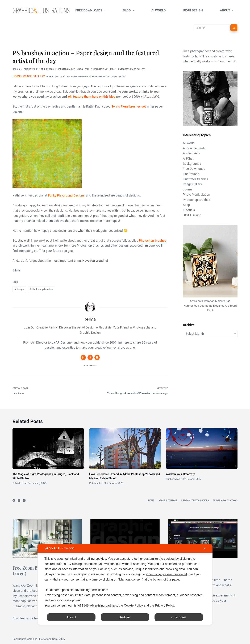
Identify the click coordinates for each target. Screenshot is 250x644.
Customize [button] (179, 617)
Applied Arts (191, 153)
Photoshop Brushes (196, 200)
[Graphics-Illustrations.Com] (41, 10)
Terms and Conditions (225, 499)
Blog (129, 10)
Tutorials (189, 210)
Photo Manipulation (196, 195)
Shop (186, 205)
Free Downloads (91, 10)
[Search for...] (212, 28)
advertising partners (103, 605)
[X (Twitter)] (19, 499)
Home (15, 76)
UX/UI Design (193, 10)
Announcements (194, 148)
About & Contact (168, 499)
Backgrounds (192, 164)
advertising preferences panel (166, 574)
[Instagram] (24, 499)
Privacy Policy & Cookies (195, 499)
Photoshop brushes (153, 239)
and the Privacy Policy (159, 605)
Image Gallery (138, 69)
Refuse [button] (125, 617)
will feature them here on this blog (91, 95)
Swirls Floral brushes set (129, 105)
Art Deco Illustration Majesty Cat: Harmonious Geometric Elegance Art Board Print (210, 306)
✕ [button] (204, 549)
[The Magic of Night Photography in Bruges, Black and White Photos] (48, 447)
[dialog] (125, 584)
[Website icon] (90, 356)
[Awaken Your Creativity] (202, 447)
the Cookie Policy (131, 605)
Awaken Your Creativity (180, 473)
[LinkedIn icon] (83, 356)
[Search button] (234, 28)
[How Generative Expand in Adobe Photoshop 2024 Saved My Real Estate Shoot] (125, 447)
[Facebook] (14, 499)
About (228, 10)
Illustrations (191, 174)
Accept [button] (71, 617)
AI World (158, 10)
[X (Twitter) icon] (97, 356)
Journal (188, 189)
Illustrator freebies (195, 179)
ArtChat (188, 158)
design (19, 288)
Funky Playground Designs (66, 194)
